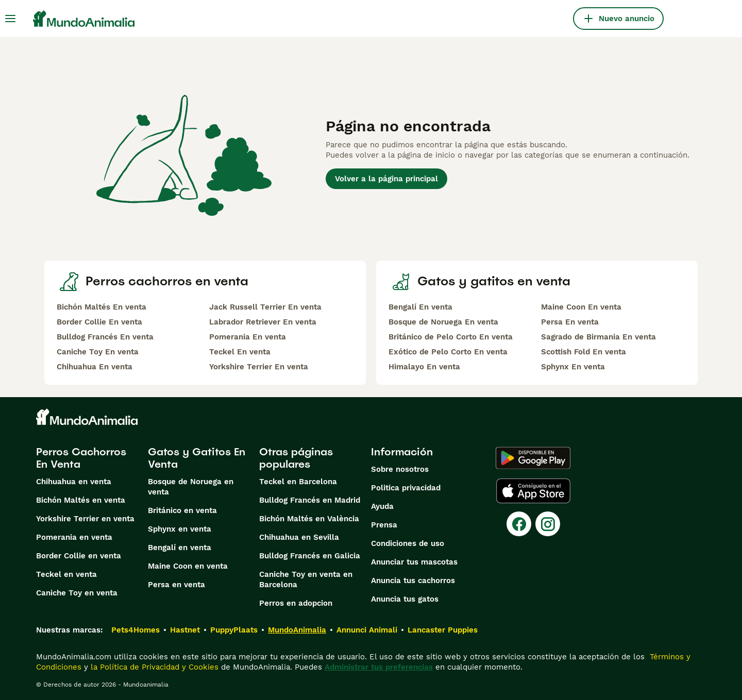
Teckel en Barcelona (298, 482)
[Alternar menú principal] (10, 19)
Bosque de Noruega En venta (443, 322)
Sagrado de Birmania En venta (598, 337)
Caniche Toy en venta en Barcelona (306, 579)
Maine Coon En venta (581, 307)
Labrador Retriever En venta (263, 322)
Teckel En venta (240, 352)
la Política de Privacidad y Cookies (153, 667)
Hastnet (185, 630)
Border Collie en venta (79, 556)
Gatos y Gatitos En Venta (197, 458)
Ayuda (382, 506)
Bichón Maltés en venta (81, 500)
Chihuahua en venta (74, 482)
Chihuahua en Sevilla (299, 537)
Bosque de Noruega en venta (191, 487)
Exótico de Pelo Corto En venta (448, 352)
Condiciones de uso (408, 543)
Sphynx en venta (180, 529)
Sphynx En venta (573, 367)
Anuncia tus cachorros (413, 581)
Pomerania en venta (74, 537)
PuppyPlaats (234, 630)
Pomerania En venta (248, 337)
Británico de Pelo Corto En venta (451, 337)
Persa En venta (570, 322)
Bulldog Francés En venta (105, 337)
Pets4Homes (136, 630)
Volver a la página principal (386, 179)
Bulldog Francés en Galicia (310, 556)
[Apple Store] (533, 491)
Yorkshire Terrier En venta (259, 367)
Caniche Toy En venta (98, 352)
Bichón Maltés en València (309, 519)
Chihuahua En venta (95, 367)
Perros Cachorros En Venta (81, 458)
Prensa (384, 525)
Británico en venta (182, 510)
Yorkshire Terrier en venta (85, 519)
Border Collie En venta (99, 322)
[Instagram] (548, 524)
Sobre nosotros (400, 469)
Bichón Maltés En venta (102, 307)
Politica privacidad (406, 488)
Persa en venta (176, 585)
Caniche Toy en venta (77, 593)
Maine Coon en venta (188, 566)
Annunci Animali (367, 630)
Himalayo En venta (424, 367)
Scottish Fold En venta (584, 352)
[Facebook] (519, 524)
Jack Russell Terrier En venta (265, 307)
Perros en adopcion (296, 603)
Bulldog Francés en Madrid (310, 500)
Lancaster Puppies (443, 630)
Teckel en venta (66, 574)
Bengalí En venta (420, 307)
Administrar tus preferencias (379, 667)
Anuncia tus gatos (405, 599)
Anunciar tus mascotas (414, 562)
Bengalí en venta (180, 548)
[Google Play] (533, 458)
